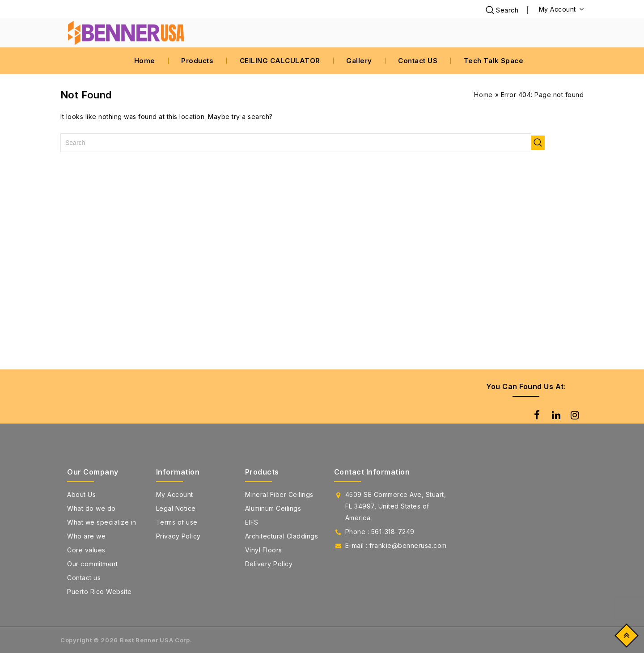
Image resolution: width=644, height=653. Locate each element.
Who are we (86, 536)
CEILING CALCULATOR (280, 61)
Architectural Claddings (282, 536)
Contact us (84, 578)
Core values (86, 550)
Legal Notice (176, 508)
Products (197, 61)
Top (625, 638)
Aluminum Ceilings (273, 508)
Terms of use (177, 522)
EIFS (252, 522)
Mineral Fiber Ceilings (279, 494)
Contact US (418, 61)
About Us (81, 494)
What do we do (91, 508)
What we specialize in (102, 522)
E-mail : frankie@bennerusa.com (396, 545)
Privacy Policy (178, 536)
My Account (175, 494)
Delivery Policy (269, 564)
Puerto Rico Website (100, 592)
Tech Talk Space (494, 61)
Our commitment (92, 564)
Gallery (359, 61)
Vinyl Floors (264, 550)
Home (145, 61)
